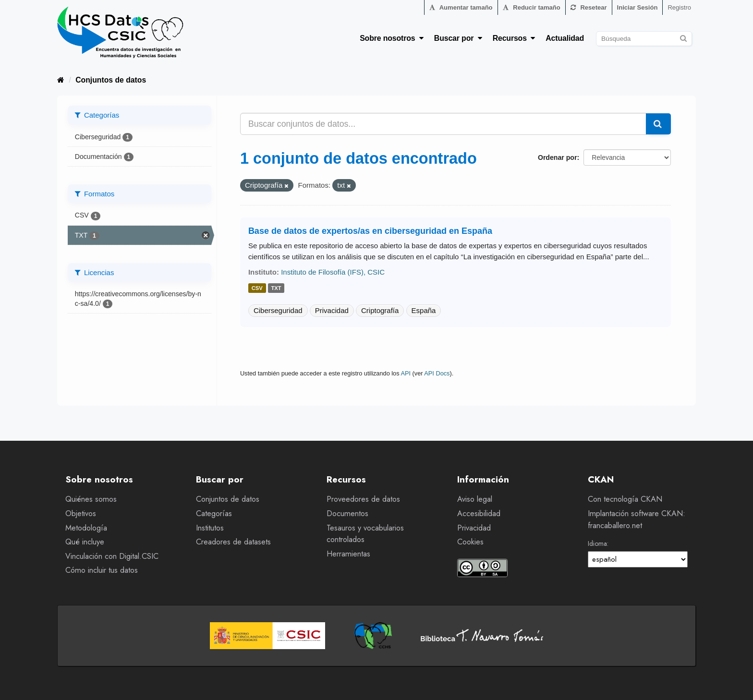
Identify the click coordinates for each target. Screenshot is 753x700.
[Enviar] (683, 37)
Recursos (514, 38)
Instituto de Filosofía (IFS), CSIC (333, 272)
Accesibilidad (479, 513)
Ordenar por (557, 157)
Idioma (597, 543)
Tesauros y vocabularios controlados (365, 534)
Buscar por (458, 38)
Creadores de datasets (233, 542)
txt (276, 289)
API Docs (437, 373)
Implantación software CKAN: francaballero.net (637, 519)
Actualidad (565, 38)
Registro (679, 7)
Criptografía (380, 310)
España (424, 310)
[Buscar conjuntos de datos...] (443, 124)
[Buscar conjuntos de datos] (644, 39)
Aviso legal (475, 499)
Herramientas (348, 554)
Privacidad (332, 310)
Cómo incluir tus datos (102, 570)
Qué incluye (85, 542)
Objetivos (81, 513)
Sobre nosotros (392, 38)
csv (257, 289)
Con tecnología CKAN (625, 499)
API (406, 373)
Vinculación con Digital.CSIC (112, 556)
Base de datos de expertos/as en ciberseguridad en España (370, 231)
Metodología (86, 528)
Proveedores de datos (363, 499)
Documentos (347, 513)
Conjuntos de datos (111, 80)
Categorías (214, 513)
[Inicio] (61, 80)
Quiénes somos (91, 499)
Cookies (470, 542)
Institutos (210, 528)
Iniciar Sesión (638, 7)
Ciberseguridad (278, 310)
